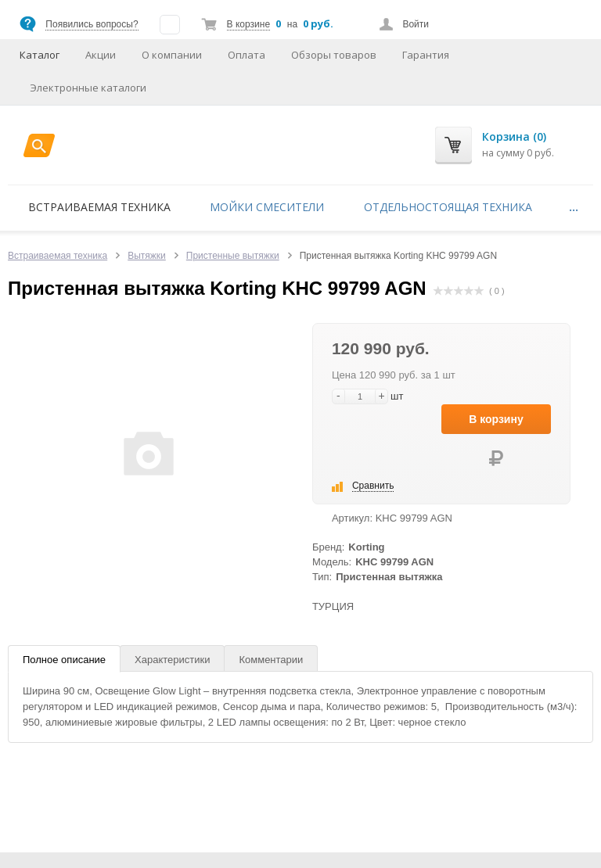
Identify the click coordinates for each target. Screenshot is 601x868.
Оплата (247, 55)
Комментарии (271, 660)
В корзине (248, 24)
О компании (172, 55)
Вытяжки (147, 256)
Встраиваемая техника (99, 207)
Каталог (40, 55)
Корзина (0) (514, 136)
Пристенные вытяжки (233, 256)
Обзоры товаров (334, 55)
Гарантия (426, 55)
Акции (101, 55)
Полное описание (64, 660)
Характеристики (172, 660)
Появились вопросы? (92, 24)
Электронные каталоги (88, 88)
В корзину (496, 419)
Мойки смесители (267, 207)
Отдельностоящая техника (448, 207)
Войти (416, 24)
